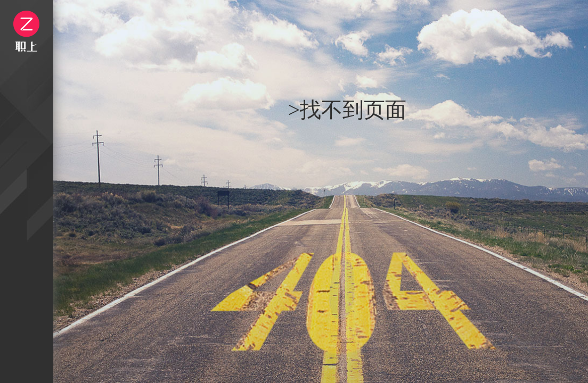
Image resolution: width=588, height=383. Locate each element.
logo (26, 31)
